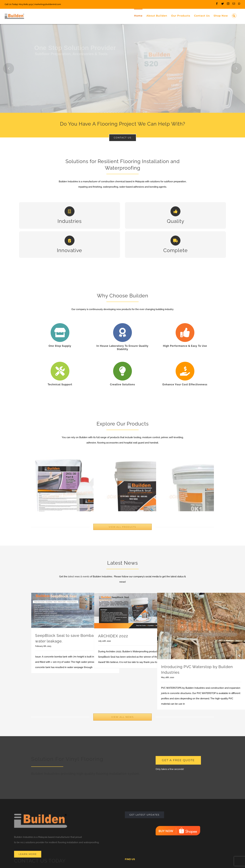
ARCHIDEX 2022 (113, 652)
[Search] (234, 15)
